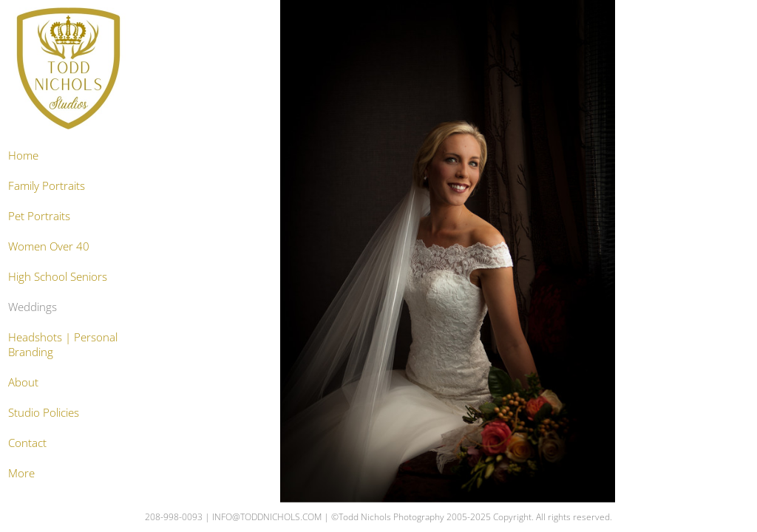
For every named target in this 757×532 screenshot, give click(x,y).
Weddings (33, 307)
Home (23, 155)
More (21, 473)
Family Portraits (47, 185)
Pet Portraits (39, 216)
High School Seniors (58, 276)
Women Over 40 (49, 246)
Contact (27, 443)
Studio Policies (44, 412)
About (23, 382)
